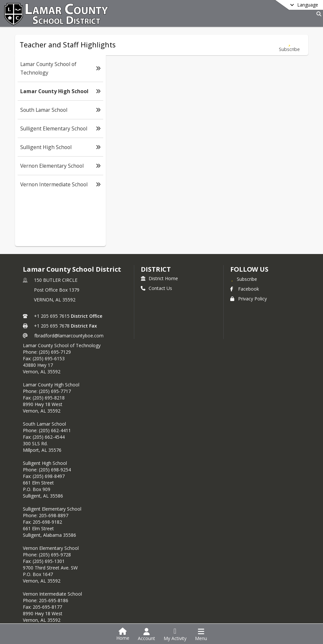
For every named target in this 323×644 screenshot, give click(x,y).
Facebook (245, 289)
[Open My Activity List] (175, 635)
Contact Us (156, 288)
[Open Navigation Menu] (201, 635)
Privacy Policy (249, 299)
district (156, 269)
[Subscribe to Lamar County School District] (244, 279)
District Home (159, 278)
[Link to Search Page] (318, 14)
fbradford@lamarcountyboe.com (69, 336)
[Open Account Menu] (146, 635)
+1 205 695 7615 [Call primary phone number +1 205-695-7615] (52, 316)
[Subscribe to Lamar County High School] (289, 45)
